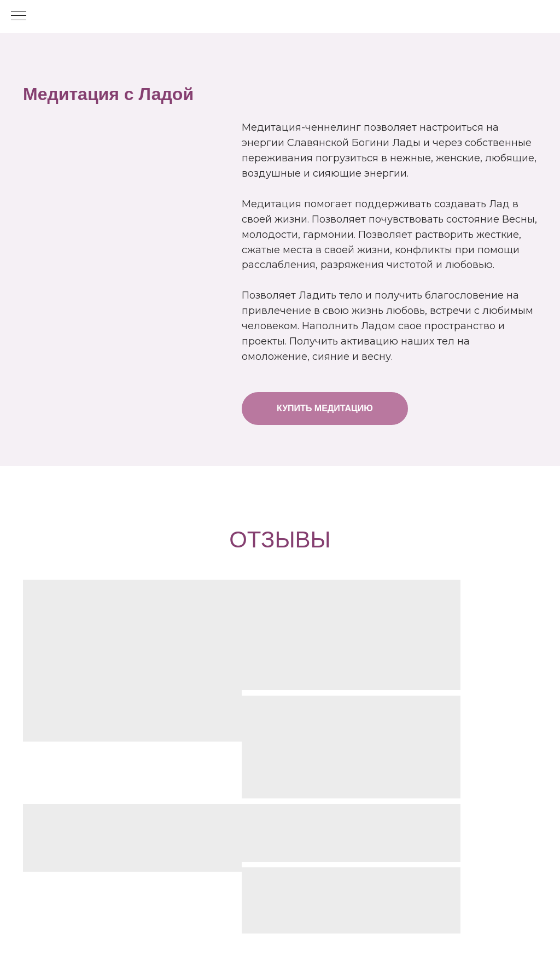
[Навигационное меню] (19, 16)
